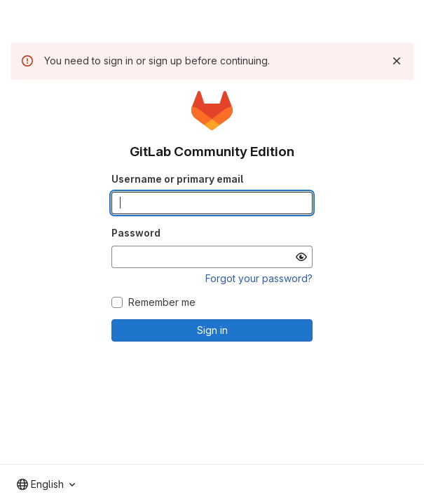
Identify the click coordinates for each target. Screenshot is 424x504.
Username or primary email (177, 179)
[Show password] (301, 257)
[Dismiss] (397, 61)
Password (136, 233)
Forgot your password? (259, 278)
